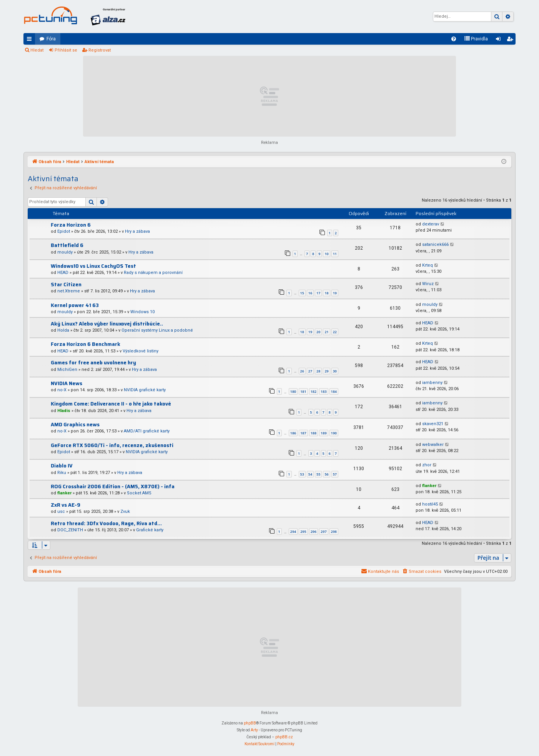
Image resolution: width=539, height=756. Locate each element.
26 (302, 371)
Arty (254, 730)
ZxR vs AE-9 (66, 505)
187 (303, 433)
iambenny (432, 383)
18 (326, 293)
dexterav (431, 224)
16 (310, 293)
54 (310, 474)
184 (334, 391)
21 (326, 332)
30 (335, 371)
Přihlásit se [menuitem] (500, 40)
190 (334, 433)
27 (310, 371)
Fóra (51, 39)
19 (335, 293)
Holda (63, 330)
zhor (427, 465)
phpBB (250, 723)
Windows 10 (142, 312)
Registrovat (100, 50)
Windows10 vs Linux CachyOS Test (93, 266)
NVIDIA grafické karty (145, 390)
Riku (62, 473)
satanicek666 (435, 244)
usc (61, 512)
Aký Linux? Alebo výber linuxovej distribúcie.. (107, 324)
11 (335, 254)
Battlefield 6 (67, 245)
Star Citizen (66, 285)
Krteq (428, 265)
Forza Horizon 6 (71, 225)
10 (326, 254)
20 (318, 332)
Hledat (37, 50)
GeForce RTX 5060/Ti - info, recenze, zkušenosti (112, 445)
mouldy (65, 252)
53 (302, 474)
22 (335, 332)
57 (335, 474)
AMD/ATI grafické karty (147, 431)
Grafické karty (150, 530)
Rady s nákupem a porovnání (153, 273)
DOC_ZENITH (70, 530)
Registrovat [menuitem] (511, 40)
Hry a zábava (137, 231)
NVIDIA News (67, 383)
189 (324, 433)
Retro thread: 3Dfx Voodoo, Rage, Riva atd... (106, 523)
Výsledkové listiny (141, 351)
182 (314, 391)
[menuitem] (454, 39)
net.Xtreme (69, 291)
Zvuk (125, 512)
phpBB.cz (284, 737)
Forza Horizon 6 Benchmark (86, 344)
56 (326, 474)
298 (334, 532)
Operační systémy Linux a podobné (157, 330)
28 (318, 371)
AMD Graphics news (75, 425)
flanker (64, 493)
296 (314, 532)
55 (318, 474)
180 (293, 391)
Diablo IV (62, 466)
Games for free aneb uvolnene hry (93, 363)
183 (324, 391)
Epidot (64, 231)
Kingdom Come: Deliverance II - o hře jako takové (111, 404)
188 (314, 433)
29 (326, 371)
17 (318, 293)
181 (303, 391)
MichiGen (67, 370)
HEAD (63, 273)
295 (303, 532)
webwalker (433, 445)
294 (293, 532)
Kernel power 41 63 (75, 305)
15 (302, 293)
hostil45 (430, 504)
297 (324, 532)
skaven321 (433, 424)
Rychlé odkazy (31, 40)
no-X (62, 390)
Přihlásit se (66, 50)
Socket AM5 (139, 493)
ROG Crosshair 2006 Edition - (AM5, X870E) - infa (113, 486)
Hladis (64, 411)
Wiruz (428, 284)
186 (293, 433)
